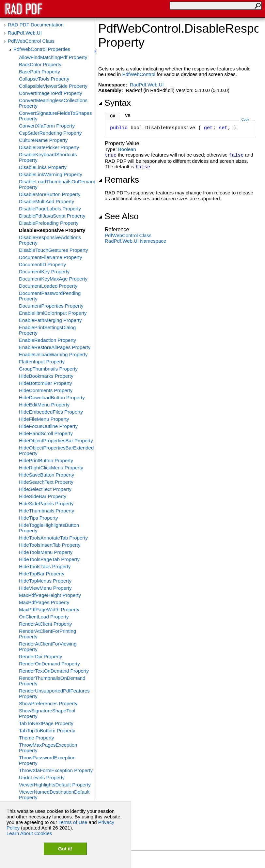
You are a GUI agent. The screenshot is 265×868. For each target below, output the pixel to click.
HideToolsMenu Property (46, 552)
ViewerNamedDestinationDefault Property (54, 795)
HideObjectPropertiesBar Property (56, 441)
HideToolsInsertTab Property (50, 545)
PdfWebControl (139, 74)
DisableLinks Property (43, 167)
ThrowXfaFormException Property (56, 770)
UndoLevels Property (42, 777)
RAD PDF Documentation (36, 25)
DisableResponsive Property (52, 230)
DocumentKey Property (44, 272)
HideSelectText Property (45, 489)
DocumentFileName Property (50, 257)
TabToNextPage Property (46, 723)
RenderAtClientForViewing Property (48, 647)
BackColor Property (40, 64)
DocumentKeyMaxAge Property (53, 279)
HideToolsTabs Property (45, 566)
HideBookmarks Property (46, 376)
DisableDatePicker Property (49, 147)
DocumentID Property (42, 264)
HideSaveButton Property (47, 475)
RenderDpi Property (41, 656)
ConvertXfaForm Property (47, 126)
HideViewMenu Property (45, 588)
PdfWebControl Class (31, 41)
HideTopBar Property (42, 574)
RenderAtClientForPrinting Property (47, 634)
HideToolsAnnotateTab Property (53, 538)
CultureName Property (43, 140)
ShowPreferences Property (48, 703)
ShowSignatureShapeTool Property (47, 713)
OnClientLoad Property (44, 617)
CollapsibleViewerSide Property (53, 86)
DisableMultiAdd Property (47, 201)
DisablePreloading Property (49, 223)
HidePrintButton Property (46, 460)
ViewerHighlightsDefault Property (55, 785)
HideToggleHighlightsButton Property (49, 528)
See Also (118, 216)
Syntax (115, 103)
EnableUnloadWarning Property (53, 354)
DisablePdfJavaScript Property (52, 216)
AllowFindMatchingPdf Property (53, 57)
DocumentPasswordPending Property (50, 296)
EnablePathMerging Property (50, 320)
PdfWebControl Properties (42, 49)
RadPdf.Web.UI (25, 33)
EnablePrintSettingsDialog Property (47, 330)
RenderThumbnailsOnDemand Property (52, 681)
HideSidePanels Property (46, 503)
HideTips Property (39, 518)
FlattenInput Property (42, 362)
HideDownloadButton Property (52, 397)
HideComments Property (46, 390)
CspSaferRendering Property (50, 133)
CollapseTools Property (44, 79)
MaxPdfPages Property (44, 602)
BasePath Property (39, 72)
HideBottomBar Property (46, 383)
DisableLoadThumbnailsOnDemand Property (57, 184)
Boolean (127, 149)
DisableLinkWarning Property (51, 174)
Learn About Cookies (29, 833)
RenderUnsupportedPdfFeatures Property (54, 693)
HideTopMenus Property (45, 581)
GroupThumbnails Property (48, 369)
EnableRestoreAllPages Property (55, 347)
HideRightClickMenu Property (51, 468)
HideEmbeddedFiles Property (51, 412)
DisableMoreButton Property (50, 194)
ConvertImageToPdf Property (50, 93)
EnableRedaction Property (47, 340)
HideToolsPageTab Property (49, 559)
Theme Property (37, 738)
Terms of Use (73, 822)
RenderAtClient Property (46, 624)
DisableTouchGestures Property (54, 250)
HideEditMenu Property (44, 405)
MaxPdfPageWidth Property (49, 609)
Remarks (119, 180)
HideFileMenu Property (44, 419)
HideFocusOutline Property (48, 426)
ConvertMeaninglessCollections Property (53, 103)
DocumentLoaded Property (48, 286)
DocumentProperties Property (51, 306)
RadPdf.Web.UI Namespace (135, 241)
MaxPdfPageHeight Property (50, 595)
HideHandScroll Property (46, 433)
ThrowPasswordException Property (47, 760)
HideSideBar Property (43, 496)
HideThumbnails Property (47, 511)
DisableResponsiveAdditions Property (50, 240)
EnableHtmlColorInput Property (53, 313)
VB (128, 116)
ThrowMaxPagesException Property (48, 748)
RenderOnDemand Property (49, 664)
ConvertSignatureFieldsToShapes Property (55, 116)
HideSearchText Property (46, 482)
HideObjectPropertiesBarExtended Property (56, 450)
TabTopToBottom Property (47, 731)
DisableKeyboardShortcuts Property (48, 157)
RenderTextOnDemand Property (54, 671)
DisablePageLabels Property (50, 209)
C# (112, 116)
